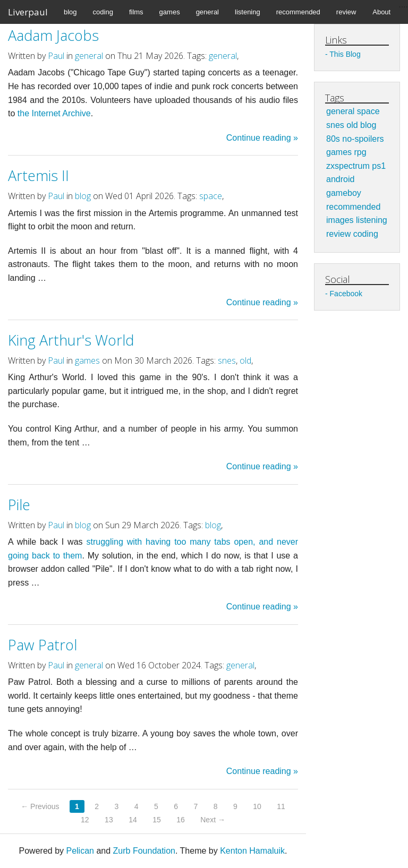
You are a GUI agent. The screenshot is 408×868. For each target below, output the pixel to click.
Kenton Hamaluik (252, 851)
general (207, 12)
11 (281, 806)
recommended (298, 12)
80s (333, 139)
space (211, 196)
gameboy (344, 193)
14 (133, 820)
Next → (213, 820)
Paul (56, 56)
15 (157, 820)
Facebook (346, 294)
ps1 (379, 166)
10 (257, 806)
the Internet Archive (54, 113)
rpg (360, 152)
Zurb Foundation (144, 851)
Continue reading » (262, 138)
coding (103, 12)
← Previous (40, 806)
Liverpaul (28, 12)
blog (70, 12)
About (381, 12)
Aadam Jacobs (53, 35)
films (136, 12)
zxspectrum (348, 166)
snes (227, 360)
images (340, 220)
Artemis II (39, 175)
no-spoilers (363, 139)
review (346, 12)
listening (248, 12)
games (170, 12)
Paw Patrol (42, 645)
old (245, 360)
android (340, 179)
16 (181, 820)
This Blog (345, 54)
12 (85, 820)
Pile (19, 505)
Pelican (80, 851)
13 (109, 820)
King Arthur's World (71, 340)
